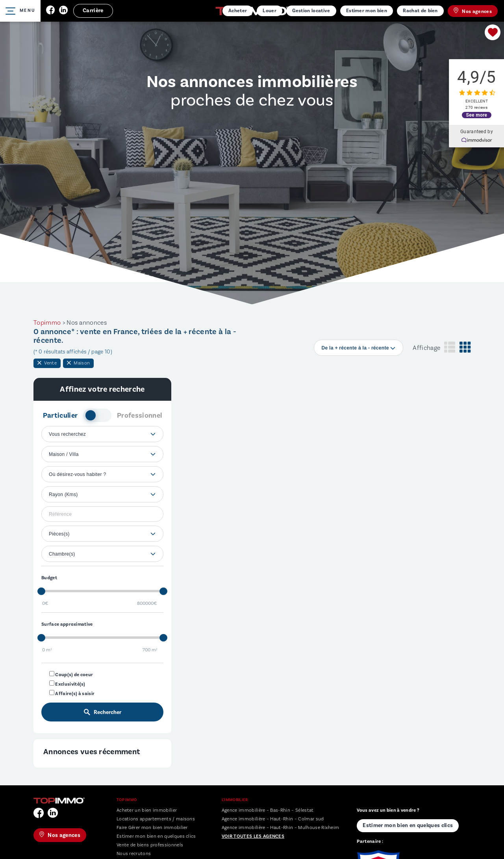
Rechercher (103, 712)
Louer (270, 11)
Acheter (238, 11)
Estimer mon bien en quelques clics (156, 836)
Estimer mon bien (367, 11)
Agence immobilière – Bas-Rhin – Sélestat (268, 810)
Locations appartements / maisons (156, 819)
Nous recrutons (134, 854)
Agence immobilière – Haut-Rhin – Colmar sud (273, 819)
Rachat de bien (420, 11)
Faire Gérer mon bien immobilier (152, 828)
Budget (49, 578)
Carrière (93, 11)
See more (477, 114)
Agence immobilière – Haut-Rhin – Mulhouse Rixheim (281, 828)
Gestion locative (311, 11)
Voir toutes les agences (253, 836)
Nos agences (473, 11)
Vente (47, 363)
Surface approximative (67, 624)
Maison (78, 363)
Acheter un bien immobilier (147, 810)
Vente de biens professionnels (150, 845)
